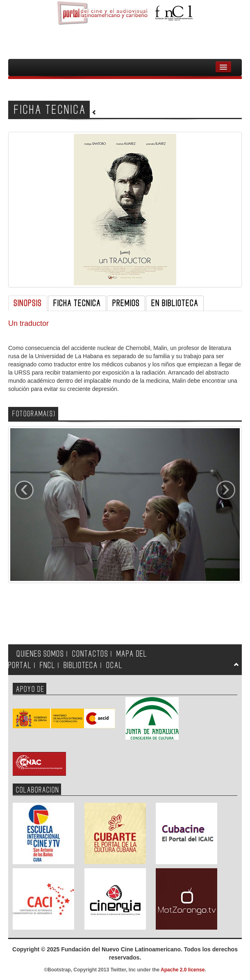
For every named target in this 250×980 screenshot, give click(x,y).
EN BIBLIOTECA (175, 303)
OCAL (114, 665)
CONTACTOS (90, 654)
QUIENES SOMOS (40, 654)
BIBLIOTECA (81, 665)
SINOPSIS (28, 303)
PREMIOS (126, 303)
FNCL (48, 665)
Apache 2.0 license (183, 970)
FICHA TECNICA (77, 303)
